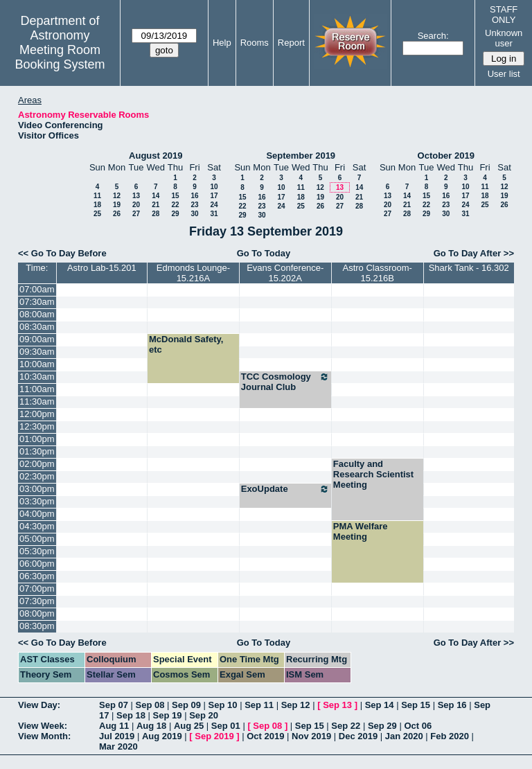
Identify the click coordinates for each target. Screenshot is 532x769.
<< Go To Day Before (62, 253)
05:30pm (37, 551)
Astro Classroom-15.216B (377, 273)
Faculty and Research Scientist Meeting (373, 474)
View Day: (39, 705)
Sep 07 (114, 705)
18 (97, 205)
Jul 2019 (117, 736)
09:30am (37, 352)
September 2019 (301, 156)
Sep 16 (452, 705)
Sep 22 (346, 726)
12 (117, 196)
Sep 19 (168, 715)
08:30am (37, 327)
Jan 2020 (404, 736)
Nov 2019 (311, 736)
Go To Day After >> (474, 253)
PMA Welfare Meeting (361, 531)
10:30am (37, 377)
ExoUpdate (285, 489)
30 (194, 214)
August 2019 (156, 156)
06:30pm (37, 576)
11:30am (37, 401)
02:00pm (37, 464)
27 (136, 214)
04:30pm (37, 526)
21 (156, 205)
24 (214, 205)
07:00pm (37, 589)
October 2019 (446, 156)
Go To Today (264, 253)
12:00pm (37, 414)
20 (136, 205)
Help (222, 43)
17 (214, 196)
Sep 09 (186, 705)
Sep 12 (296, 705)
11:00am (37, 389)
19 (117, 205)
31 (214, 214)
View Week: (43, 726)
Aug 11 (114, 726)
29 (175, 214)
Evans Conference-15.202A (285, 273)
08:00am (37, 314)
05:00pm (37, 539)
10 (214, 187)
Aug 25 (189, 726)
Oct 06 (418, 726)
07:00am (37, 289)
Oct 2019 (265, 736)
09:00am (37, 339)
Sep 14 (380, 705)
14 (156, 196)
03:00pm (37, 489)
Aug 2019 (162, 736)
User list (504, 74)
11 (97, 196)
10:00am (37, 364)
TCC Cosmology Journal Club (285, 382)
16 (194, 196)
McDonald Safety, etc (186, 344)
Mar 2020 (118, 746)
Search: (433, 36)
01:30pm (37, 451)
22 (175, 205)
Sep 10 (223, 705)
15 (175, 196)
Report (291, 43)
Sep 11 (259, 705)
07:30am (37, 302)
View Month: (44, 736)
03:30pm (37, 501)
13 (136, 196)
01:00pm (37, 439)
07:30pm (37, 601)
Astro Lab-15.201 (102, 268)
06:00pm (37, 564)
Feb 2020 (450, 736)
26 (117, 214)
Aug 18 (151, 726)
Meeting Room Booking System (60, 57)
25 (97, 214)
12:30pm (37, 426)
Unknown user (504, 38)
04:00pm (37, 514)
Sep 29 (382, 726)
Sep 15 (416, 705)
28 (156, 214)
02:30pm (37, 476)
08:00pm (37, 613)
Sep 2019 (214, 736)
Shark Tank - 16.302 (469, 268)
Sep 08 (150, 705)
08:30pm (37, 626)
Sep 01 (226, 726)
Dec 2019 (358, 736)
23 (194, 205)
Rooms (255, 43)
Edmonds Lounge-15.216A (193, 273)
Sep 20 (204, 715)
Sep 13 (337, 705)
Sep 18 (131, 715)
